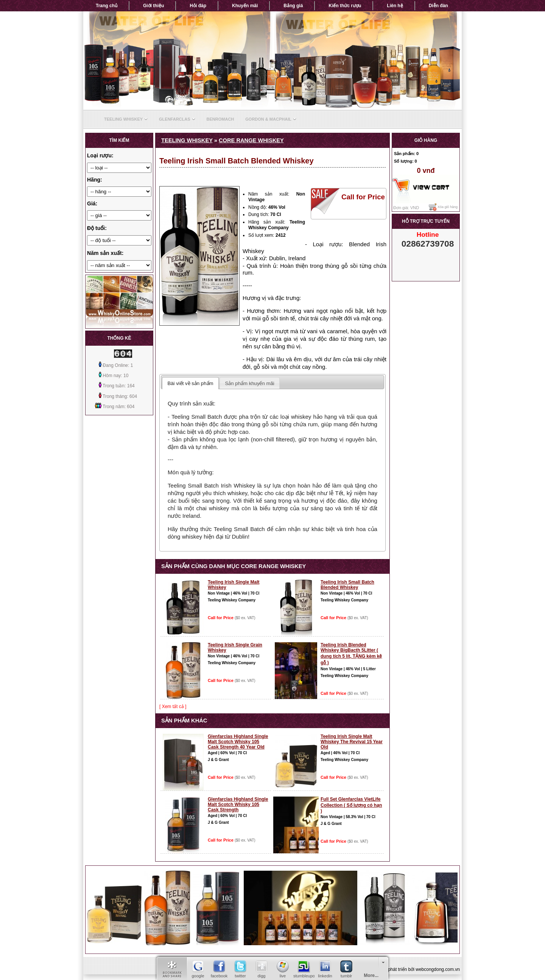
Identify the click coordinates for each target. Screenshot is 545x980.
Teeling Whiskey (126, 119)
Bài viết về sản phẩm (190, 383)
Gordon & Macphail (271, 119)
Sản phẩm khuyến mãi (250, 383)
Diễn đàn (438, 6)
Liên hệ (395, 6)
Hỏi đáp (198, 6)
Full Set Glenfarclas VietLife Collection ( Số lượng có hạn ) (351, 805)
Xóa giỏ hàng (443, 207)
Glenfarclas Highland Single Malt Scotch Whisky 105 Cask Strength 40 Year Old (238, 742)
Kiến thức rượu (345, 6)
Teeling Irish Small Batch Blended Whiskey (347, 585)
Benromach (220, 119)
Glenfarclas (177, 119)
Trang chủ (107, 6)
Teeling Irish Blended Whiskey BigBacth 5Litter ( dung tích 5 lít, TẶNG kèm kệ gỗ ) (351, 654)
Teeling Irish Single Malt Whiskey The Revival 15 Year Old (352, 742)
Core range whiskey (251, 140)
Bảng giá (293, 6)
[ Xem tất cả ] (173, 707)
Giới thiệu (153, 6)
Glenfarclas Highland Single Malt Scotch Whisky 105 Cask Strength (238, 805)
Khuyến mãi (245, 6)
